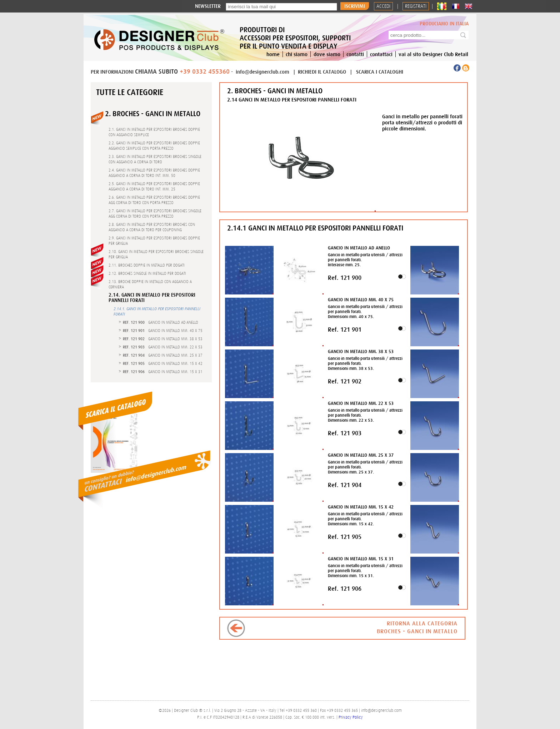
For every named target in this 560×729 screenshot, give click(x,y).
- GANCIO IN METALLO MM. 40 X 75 (163, 331)
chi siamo (297, 54)
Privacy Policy (351, 717)
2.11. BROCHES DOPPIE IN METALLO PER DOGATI (147, 265)
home (273, 54)
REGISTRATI (416, 6)
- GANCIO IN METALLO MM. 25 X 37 (163, 355)
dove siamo (327, 54)
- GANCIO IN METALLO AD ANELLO (161, 322)
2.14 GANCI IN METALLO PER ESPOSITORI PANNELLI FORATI (292, 100)
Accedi (383, 6)
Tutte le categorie (130, 92)
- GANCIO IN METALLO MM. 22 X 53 (163, 347)
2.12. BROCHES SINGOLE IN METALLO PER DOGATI (147, 273)
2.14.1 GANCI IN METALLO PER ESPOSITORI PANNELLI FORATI (315, 228)
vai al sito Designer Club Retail (433, 54)
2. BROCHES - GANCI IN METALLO (153, 113)
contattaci (381, 54)
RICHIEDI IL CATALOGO (323, 72)
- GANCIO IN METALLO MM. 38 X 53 (163, 339)
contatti (355, 54)
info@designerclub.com (262, 72)
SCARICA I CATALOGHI (380, 72)
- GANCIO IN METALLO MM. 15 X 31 (163, 372)
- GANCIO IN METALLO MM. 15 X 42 (163, 363)
